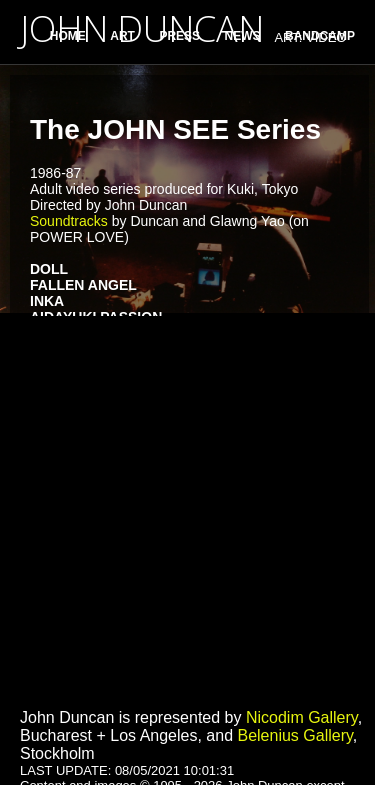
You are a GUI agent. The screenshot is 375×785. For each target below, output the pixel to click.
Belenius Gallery (294, 735)
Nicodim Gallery (302, 717)
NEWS (243, 36)
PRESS (179, 36)
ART (122, 36)
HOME (68, 36)
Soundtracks (69, 221)
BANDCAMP (320, 36)
